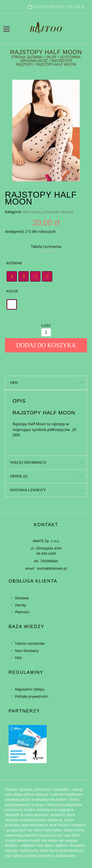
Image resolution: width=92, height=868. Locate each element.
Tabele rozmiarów (30, 643)
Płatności (22, 612)
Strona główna (27, 57)
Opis (14, 383)
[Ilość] (46, 332)
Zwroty (20, 605)
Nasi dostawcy (27, 651)
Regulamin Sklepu (30, 689)
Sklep (51, 57)
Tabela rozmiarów (46, 246)
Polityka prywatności (32, 696)
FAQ (18, 658)
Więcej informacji (28, 462)
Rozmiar (14, 263)
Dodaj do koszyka (46, 345)
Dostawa (22, 598)
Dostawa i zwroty (28, 490)
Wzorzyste (32, 212)
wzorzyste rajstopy (58, 212)
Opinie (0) (19, 476)
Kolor (12, 291)
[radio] (12, 276)
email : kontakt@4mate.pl (46, 568)
